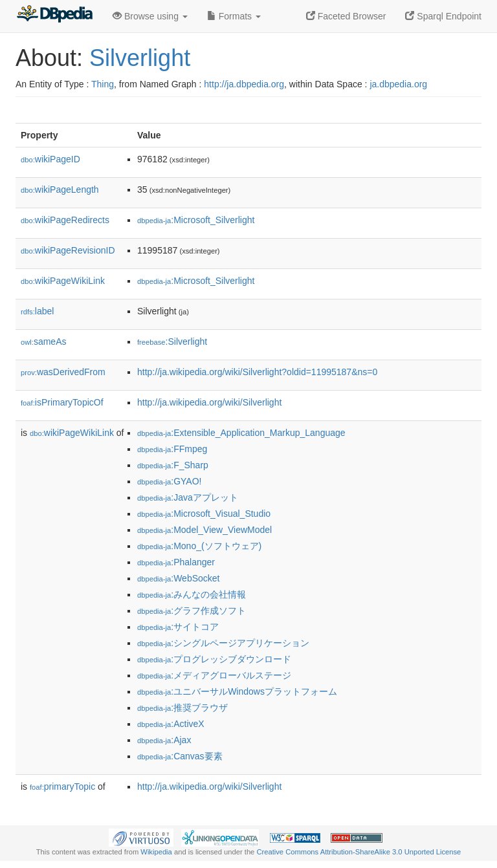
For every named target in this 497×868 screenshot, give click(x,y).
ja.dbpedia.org (398, 84)
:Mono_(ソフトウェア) (199, 546)
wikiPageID (50, 159)
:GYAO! (169, 481)
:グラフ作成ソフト (192, 611)
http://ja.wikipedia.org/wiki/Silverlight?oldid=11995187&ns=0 (257, 372)
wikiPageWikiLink (63, 281)
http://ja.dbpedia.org (244, 84)
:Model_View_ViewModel (204, 530)
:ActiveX (171, 724)
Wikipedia (156, 852)
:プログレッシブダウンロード (214, 659)
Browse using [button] (150, 16)
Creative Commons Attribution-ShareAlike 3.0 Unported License (359, 852)
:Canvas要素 (180, 756)
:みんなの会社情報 (192, 594)
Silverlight (140, 58)
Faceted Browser (346, 16)
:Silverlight (172, 342)
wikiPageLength (60, 190)
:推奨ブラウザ (182, 708)
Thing (103, 84)
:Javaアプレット (188, 497)
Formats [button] (234, 16)
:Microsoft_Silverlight (196, 220)
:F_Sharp (173, 465)
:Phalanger (176, 562)
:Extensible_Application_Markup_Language (241, 433)
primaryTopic (62, 787)
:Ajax (164, 740)
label (37, 311)
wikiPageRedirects (65, 220)
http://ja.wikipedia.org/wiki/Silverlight (209, 402)
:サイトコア (178, 627)
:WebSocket (179, 578)
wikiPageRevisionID (68, 250)
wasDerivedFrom (63, 372)
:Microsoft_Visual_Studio (204, 514)
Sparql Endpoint (443, 16)
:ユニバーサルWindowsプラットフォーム (237, 691)
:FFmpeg (172, 449)
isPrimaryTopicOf (62, 402)
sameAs (43, 342)
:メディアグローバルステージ (214, 675)
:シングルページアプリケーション (223, 643)
